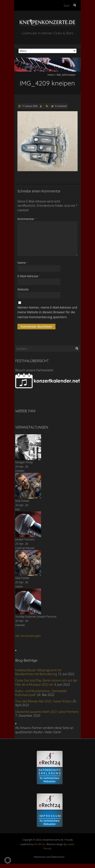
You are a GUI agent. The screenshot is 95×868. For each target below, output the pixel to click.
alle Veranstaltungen (28, 636)
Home (51, 75)
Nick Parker (22, 501)
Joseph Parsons (25, 539)
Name (23, 263)
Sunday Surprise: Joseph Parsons (36, 616)
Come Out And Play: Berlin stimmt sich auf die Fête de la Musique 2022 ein (46, 682)
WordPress (40, 844)
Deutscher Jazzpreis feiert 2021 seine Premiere (47, 712)
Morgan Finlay (24, 462)
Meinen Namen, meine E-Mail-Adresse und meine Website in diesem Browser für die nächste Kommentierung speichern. (47, 312)
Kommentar (27, 219)
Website (23, 289)
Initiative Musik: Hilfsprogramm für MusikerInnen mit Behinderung (38, 672)
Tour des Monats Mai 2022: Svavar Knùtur (44, 701)
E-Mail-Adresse (29, 276)
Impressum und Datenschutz (49, 857)
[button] (8, 860)
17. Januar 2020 (30, 106)
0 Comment (61, 106)
